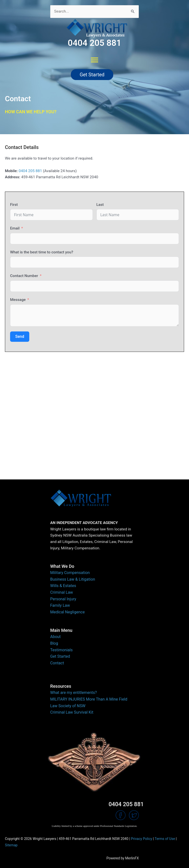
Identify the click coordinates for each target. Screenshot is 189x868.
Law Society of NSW (68, 706)
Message (18, 300)
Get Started (60, 656)
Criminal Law (62, 592)
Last (100, 205)
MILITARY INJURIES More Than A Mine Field (89, 699)
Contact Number (24, 276)
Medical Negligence (67, 612)
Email (15, 228)
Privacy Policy (142, 839)
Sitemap (11, 845)
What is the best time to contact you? (42, 252)
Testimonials (61, 650)
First (14, 205)
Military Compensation (70, 573)
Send (20, 336)
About (55, 637)
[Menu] (94, 60)
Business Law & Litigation (73, 579)
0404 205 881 (30, 171)
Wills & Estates (63, 586)
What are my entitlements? (73, 693)
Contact (57, 663)
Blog (54, 643)
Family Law (60, 605)
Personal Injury (63, 599)
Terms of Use (165, 839)
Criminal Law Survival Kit (72, 712)
